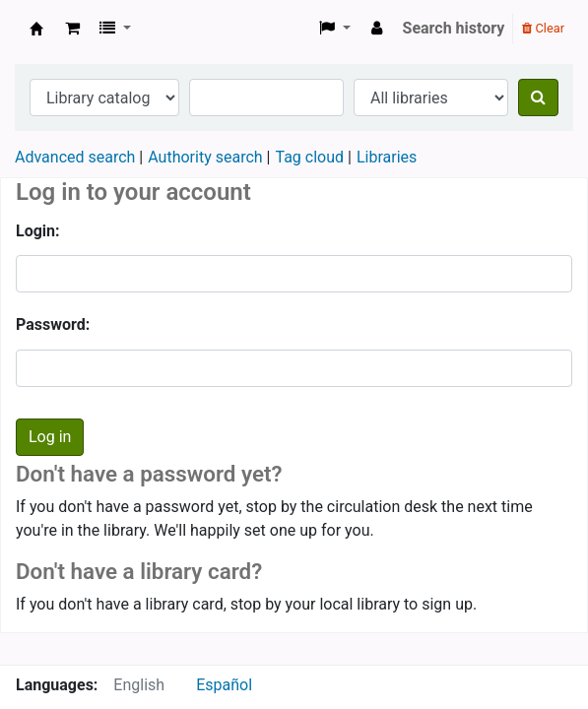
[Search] (538, 97)
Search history (454, 28)
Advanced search (75, 157)
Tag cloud (309, 157)
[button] (72, 29)
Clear (543, 28)
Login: (38, 231)
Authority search (205, 157)
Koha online (36, 29)
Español (224, 685)
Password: (53, 324)
